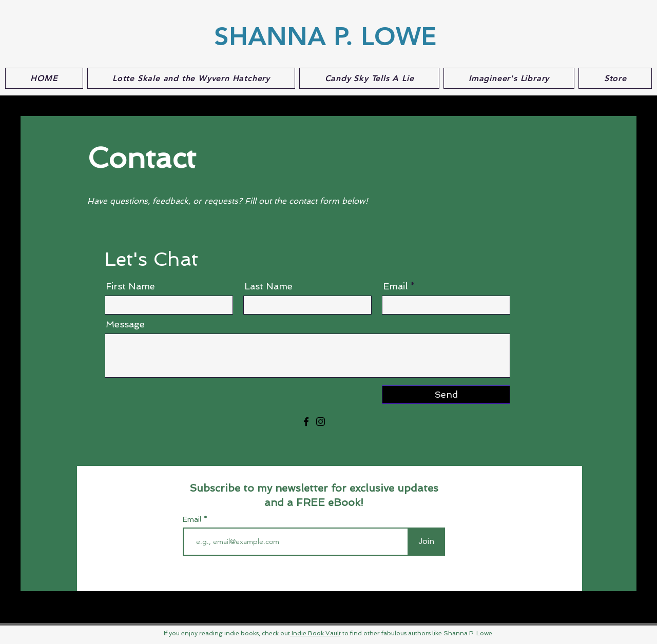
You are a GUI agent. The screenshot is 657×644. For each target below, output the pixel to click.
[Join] (426, 542)
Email (395, 286)
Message (125, 324)
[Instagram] (321, 422)
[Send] (446, 395)
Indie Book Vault (315, 633)
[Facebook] (306, 422)
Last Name (268, 286)
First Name (130, 286)
